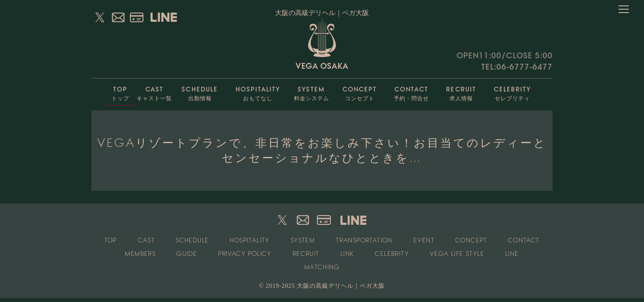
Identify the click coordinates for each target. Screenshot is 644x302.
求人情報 (461, 92)
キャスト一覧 (154, 92)
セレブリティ (512, 92)
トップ (120, 92)
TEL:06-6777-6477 (517, 67)
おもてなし (258, 92)
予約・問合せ (412, 92)
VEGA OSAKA (322, 44)
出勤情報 (200, 92)
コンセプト (360, 92)
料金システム (311, 92)
